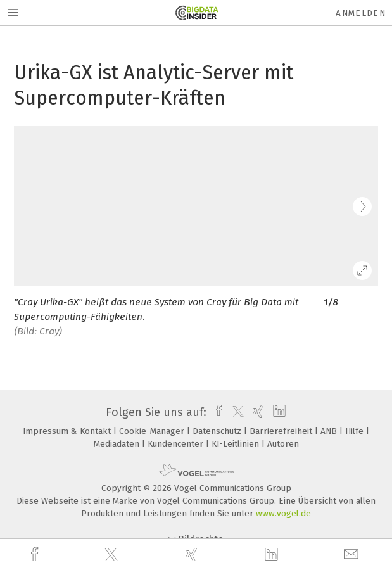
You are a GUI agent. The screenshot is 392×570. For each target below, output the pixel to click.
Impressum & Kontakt (68, 431)
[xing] (193, 554)
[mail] (353, 554)
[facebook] (36, 554)
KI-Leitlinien (237, 444)
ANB (330, 431)
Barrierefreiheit (282, 431)
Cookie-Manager (153, 431)
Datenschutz (218, 431)
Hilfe (356, 431)
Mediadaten (118, 444)
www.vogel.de (283, 513)
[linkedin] (273, 555)
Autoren (283, 444)
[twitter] (113, 555)
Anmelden (361, 13)
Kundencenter (177, 444)
